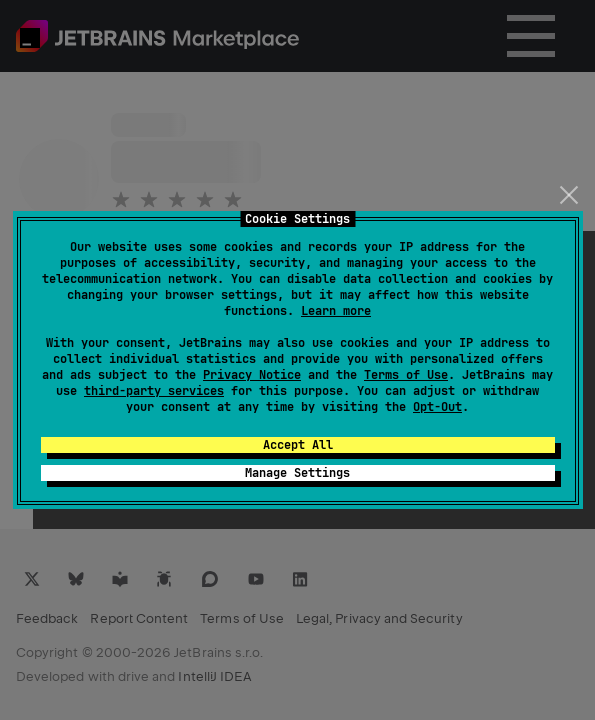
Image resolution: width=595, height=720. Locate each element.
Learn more (336, 311)
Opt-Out (437, 407)
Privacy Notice (252, 375)
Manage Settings (297, 473)
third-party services (154, 391)
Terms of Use (406, 375)
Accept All (298, 445)
